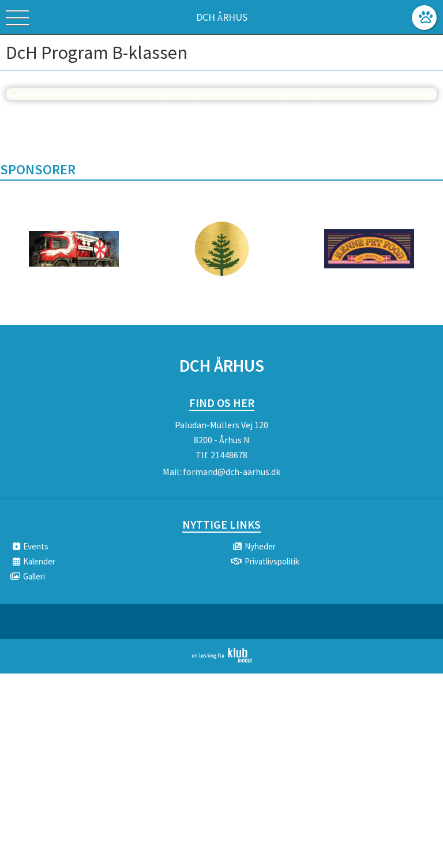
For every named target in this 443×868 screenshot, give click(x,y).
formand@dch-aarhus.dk (232, 472)
